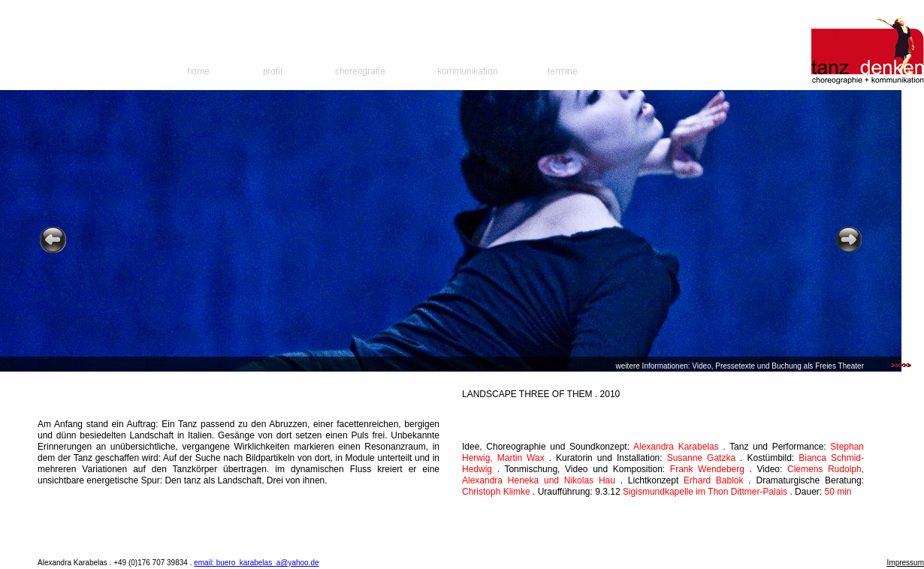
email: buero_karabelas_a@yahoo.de (256, 563)
